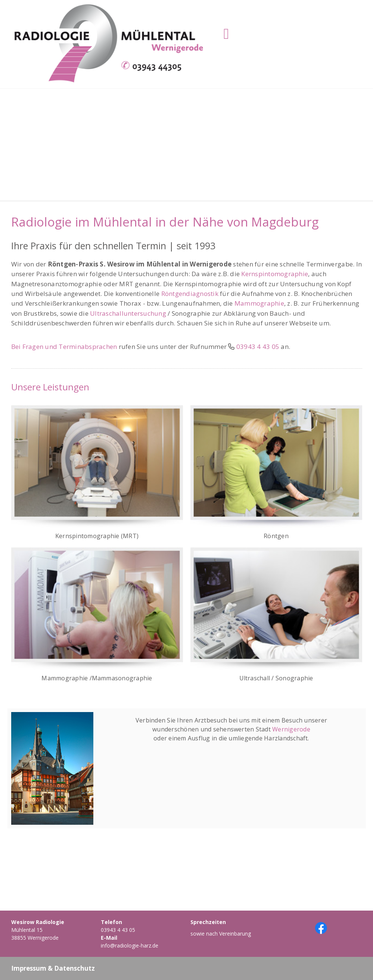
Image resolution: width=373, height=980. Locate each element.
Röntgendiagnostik (190, 294)
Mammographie (259, 303)
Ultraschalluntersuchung (128, 313)
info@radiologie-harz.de (130, 945)
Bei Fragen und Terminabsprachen (64, 347)
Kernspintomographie (275, 274)
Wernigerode (291, 729)
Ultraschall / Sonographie (276, 678)
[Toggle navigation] (226, 34)
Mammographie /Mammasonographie (97, 678)
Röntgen (276, 536)
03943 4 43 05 (118, 930)
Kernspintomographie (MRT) (97, 536)
